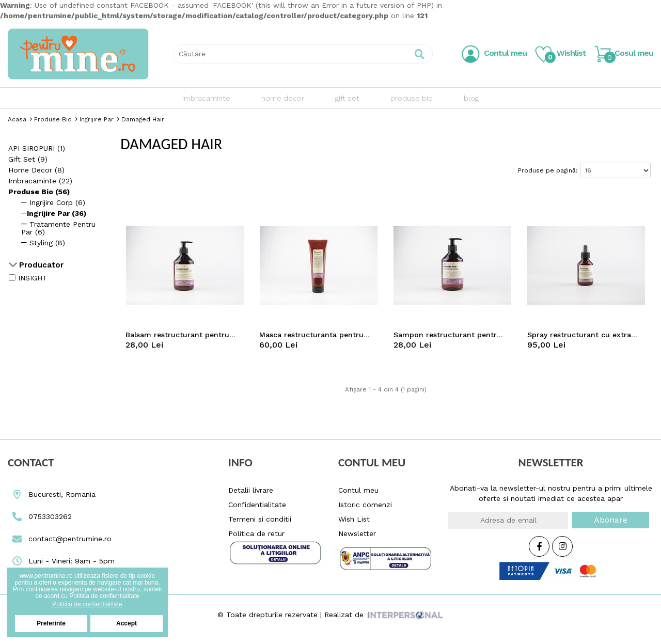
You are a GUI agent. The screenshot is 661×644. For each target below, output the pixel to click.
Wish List (354, 519)
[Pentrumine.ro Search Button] (420, 54)
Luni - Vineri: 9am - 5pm (61, 561)
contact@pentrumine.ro (60, 539)
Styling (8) (43, 243)
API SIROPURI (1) (37, 148)
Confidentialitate (257, 505)
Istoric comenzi (365, 505)
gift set (347, 98)
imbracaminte (206, 98)
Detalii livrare (251, 490)
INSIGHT (33, 278)
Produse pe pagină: (548, 170)
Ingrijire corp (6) (53, 202)
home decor (283, 98)
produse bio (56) (39, 192)
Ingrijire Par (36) (54, 213)
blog (471, 98)
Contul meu (358, 490)
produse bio (412, 98)
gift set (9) (28, 159)
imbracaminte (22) (40, 181)
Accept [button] (127, 623)
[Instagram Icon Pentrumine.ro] (562, 547)
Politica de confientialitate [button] (87, 604)
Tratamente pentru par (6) (58, 228)
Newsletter (357, 533)
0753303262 (40, 516)
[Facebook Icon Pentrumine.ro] (539, 547)
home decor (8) (36, 170)
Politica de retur (256, 533)
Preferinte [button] (51, 623)
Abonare (611, 520)
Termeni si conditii (260, 519)
